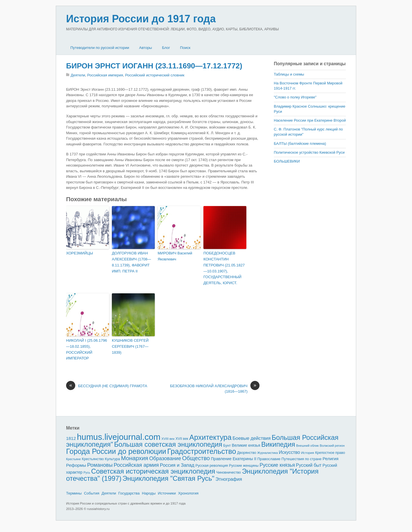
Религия (331, 459)
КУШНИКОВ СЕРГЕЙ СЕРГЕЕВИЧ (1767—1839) (130, 346)
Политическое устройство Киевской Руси (309, 152)
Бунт (227, 446)
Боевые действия (252, 438)
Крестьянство (93, 459)
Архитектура (211, 437)
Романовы (100, 465)
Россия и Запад (177, 465)
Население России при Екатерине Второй (310, 120)
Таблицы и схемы (289, 74)
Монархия (135, 458)
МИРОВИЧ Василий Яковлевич (175, 256)
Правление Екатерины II (234, 459)
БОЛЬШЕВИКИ (287, 161)
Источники (167, 493)
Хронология (188, 493)
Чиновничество (229, 472)
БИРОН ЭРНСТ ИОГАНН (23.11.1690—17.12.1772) (154, 66)
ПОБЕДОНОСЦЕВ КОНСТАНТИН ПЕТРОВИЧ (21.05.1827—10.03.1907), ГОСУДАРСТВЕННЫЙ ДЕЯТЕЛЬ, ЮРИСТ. (224, 268)
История (308, 453)
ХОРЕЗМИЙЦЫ (80, 253)
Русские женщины (244, 466)
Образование (165, 458)
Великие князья (246, 445)
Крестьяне (73, 459)
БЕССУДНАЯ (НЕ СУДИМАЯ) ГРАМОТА (107, 386)
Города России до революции (116, 451)
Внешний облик (307, 446)
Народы (149, 493)
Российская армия (136, 465)
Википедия (278, 444)
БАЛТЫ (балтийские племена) (300, 144)
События (92, 493)
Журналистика (268, 453)
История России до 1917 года (141, 19)
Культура (112, 459)
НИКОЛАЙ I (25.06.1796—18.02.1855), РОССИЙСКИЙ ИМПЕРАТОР (87, 349)
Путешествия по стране (302, 459)
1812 (71, 438)
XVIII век (168, 439)
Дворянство (247, 453)
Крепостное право (330, 453)
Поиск (185, 48)
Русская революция (212, 466)
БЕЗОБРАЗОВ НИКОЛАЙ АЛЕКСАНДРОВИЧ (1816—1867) (215, 388)
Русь (87, 472)
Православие (269, 459)
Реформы (76, 465)
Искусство (290, 452)
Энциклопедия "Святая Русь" (168, 478)
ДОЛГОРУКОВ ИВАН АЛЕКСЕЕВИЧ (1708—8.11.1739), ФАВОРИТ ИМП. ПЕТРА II (131, 262)
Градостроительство (202, 451)
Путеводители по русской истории (100, 48)
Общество (196, 458)
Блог (166, 48)
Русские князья (277, 465)
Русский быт (309, 465)
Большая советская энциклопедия (168, 444)
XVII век (182, 439)
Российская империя (105, 75)
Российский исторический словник (155, 75)
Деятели (78, 75)
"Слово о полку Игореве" (295, 97)
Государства (129, 493)
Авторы (145, 48)
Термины (74, 493)
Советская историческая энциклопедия (153, 471)
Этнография (229, 479)
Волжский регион (332, 446)
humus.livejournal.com (119, 437)
